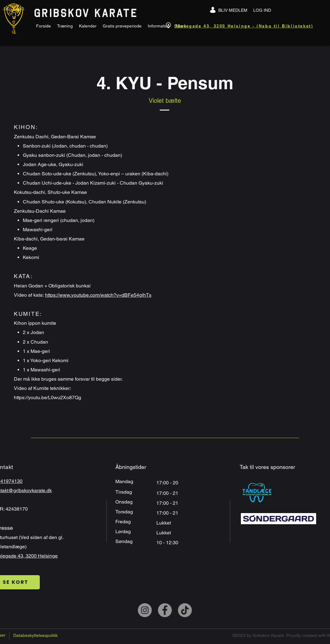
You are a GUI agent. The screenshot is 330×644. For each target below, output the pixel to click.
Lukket (164, 523)
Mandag (125, 481)
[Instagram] (145, 610)
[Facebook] (165, 610)
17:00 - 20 (168, 483)
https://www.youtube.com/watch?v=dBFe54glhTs (98, 295)
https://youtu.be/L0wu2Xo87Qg (47, 397)
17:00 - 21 (168, 503)
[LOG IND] (262, 10)
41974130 (11, 481)
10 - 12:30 (168, 543)
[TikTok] (185, 610)
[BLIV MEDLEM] (233, 10)
